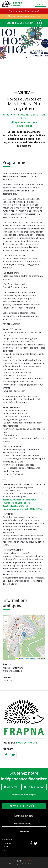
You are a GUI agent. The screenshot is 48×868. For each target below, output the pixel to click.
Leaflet (19, 658)
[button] (24, 635)
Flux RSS (6, 850)
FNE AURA (29, 861)
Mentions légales (15, 864)
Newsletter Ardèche (24, 806)
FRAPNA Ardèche (26, 743)
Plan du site (7, 840)
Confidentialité (27, 864)
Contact (6, 847)
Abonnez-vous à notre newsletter (24, 16)
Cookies (36, 864)
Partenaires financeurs (24, 816)
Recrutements (8, 843)
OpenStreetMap (31, 658)
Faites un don (34, 787)
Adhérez (11, 787)
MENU (40, 4)
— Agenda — (24, 92)
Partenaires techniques (24, 824)
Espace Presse (24, 831)
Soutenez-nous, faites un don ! (24, 11)
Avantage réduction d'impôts (24, 795)
